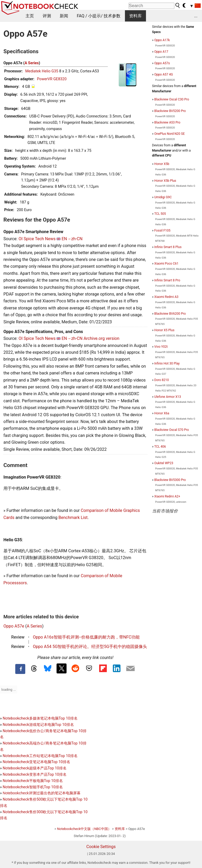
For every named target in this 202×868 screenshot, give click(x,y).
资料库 (135, 16)
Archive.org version (102, 338)
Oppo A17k (162, 40)
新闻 (64, 16)
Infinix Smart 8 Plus (168, 247)
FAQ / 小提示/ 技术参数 (99, 16)
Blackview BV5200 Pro (170, 111)
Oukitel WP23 (164, 463)
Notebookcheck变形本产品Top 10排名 (34, 775)
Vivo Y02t (161, 347)
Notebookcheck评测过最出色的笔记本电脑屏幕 (41, 793)
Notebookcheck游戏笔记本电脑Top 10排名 (38, 725)
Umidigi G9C (163, 197)
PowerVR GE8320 (52, 79)
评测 (47, 16)
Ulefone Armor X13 (168, 397)
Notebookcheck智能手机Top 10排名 (33, 787)
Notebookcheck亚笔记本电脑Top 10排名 (36, 762)
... (196, 16)
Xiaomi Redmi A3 (166, 297)
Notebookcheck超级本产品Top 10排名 (34, 768)
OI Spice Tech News (37, 239)
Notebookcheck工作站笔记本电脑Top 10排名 (40, 756)
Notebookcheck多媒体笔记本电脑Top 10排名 (40, 718)
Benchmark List (73, 518)
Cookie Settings (101, 847)
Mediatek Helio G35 (42, 71)
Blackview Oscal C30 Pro (172, 99)
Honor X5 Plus (164, 330)
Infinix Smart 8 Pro (167, 280)
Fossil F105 (162, 231)
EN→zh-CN (72, 239)
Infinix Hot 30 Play (167, 363)
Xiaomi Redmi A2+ (167, 496)
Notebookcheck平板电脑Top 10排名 (33, 781)
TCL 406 (160, 447)
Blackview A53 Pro (167, 122)
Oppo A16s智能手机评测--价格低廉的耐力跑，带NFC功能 (86, 637)
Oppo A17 (161, 52)
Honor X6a (162, 413)
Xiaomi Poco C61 (166, 264)
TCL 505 (160, 214)
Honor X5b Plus (165, 181)
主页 (30, 16)
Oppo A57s (162, 63)
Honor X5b (162, 164)
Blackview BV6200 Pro (170, 314)
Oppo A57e (14, 626)
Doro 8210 (162, 380)
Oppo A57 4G (164, 74)
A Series (32, 63)
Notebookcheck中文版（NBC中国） (84, 829)
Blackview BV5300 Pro (170, 480)
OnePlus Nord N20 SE (170, 134)
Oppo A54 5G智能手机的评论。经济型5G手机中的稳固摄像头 (90, 647)
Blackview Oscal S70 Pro (172, 430)
